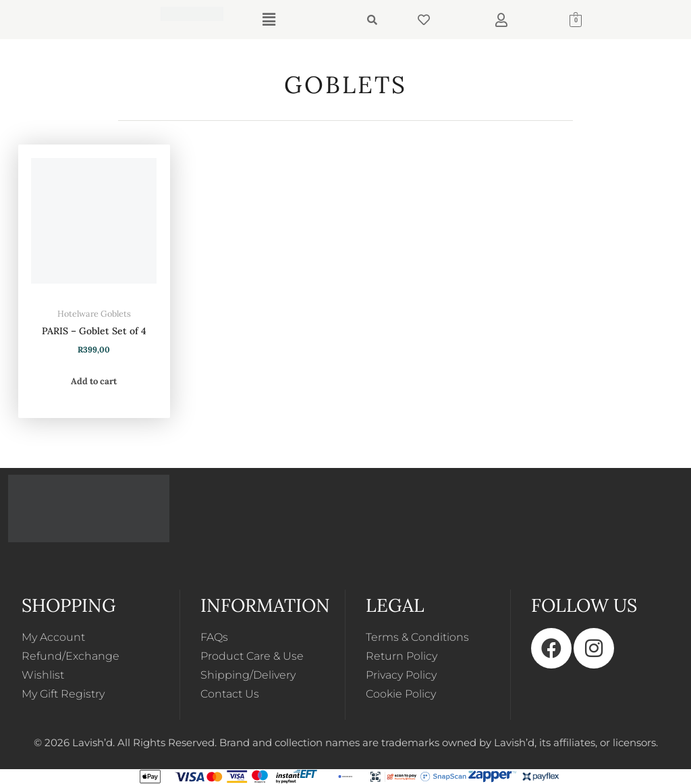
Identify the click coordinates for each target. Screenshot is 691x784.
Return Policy (402, 656)
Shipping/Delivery (248, 675)
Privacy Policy (401, 675)
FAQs (214, 637)
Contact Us (230, 694)
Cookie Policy (401, 694)
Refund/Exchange (71, 656)
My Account (53, 637)
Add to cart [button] (94, 381)
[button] (269, 20)
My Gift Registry (63, 694)
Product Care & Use (252, 656)
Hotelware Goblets (94, 313)
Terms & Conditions (417, 637)
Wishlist (43, 675)
